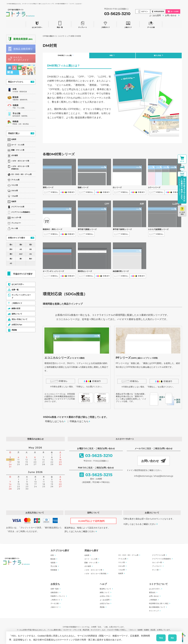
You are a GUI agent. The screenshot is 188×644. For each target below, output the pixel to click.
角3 (11, 254)
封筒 (15, 89)
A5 (21, 249)
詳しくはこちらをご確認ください (80, 532)
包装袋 (15, 105)
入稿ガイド (128, 24)
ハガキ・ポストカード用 (93, 570)
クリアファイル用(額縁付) (161, 559)
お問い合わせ (171, 15)
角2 (11, 259)
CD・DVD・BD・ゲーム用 (128, 556)
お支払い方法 (105, 597)
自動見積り (55, 593)
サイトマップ (154, 611)
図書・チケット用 (91, 563)
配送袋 (15, 97)
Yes (161, 638)
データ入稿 (151, 24)
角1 (21, 259)
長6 (21, 245)
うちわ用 (121, 570)
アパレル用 (122, 559)
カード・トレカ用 (91, 559)
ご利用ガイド (105, 24)
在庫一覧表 (55, 589)
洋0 (11, 249)
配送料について (105, 589)
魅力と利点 (158, 56)
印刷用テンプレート (58, 597)
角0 (30, 259)
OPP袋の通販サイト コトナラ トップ (56, 36)
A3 (11, 263)
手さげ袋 (16, 113)
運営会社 (152, 593)
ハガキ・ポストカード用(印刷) (95, 574)
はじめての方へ (37, 24)
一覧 (32, 82)
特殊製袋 (54, 570)
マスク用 (121, 563)
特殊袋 (15, 121)
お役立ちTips (105, 604)
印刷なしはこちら (55, 422)
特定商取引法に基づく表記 (159, 604)
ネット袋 (155, 570)
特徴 (111, 56)
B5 (31, 249)
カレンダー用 (157, 563)
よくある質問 (155, 15)
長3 (31, 245)
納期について (105, 593)
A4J (21, 254)
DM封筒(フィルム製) (65, 56)
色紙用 (121, 574)
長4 (11, 245)
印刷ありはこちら (79, 422)
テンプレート (83, 24)
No (172, 638)
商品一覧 (60, 24)
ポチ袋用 (88, 567)
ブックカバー (157, 567)
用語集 (102, 608)
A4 (31, 254)
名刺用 (87, 556)
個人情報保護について (157, 608)
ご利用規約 (153, 600)
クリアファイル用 (159, 556)
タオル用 (121, 567)
